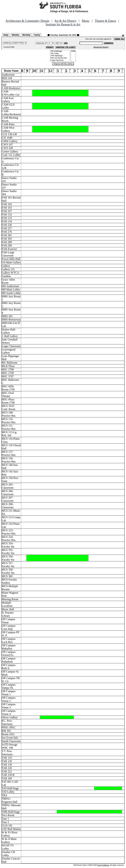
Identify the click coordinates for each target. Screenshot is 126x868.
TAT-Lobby (60, 54)
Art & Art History (65, 21)
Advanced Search (101, 47)
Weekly (15, 35)
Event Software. (103, 865)
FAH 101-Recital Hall (60, 58)
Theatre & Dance (105, 21)
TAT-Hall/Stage (60, 51)
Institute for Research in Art (63, 24)
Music (86, 21)
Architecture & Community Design (27, 21)
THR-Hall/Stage (60, 56)
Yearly (37, 35)
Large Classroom (60, 60)
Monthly (27, 35)
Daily (6, 35)
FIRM (73, 51)
